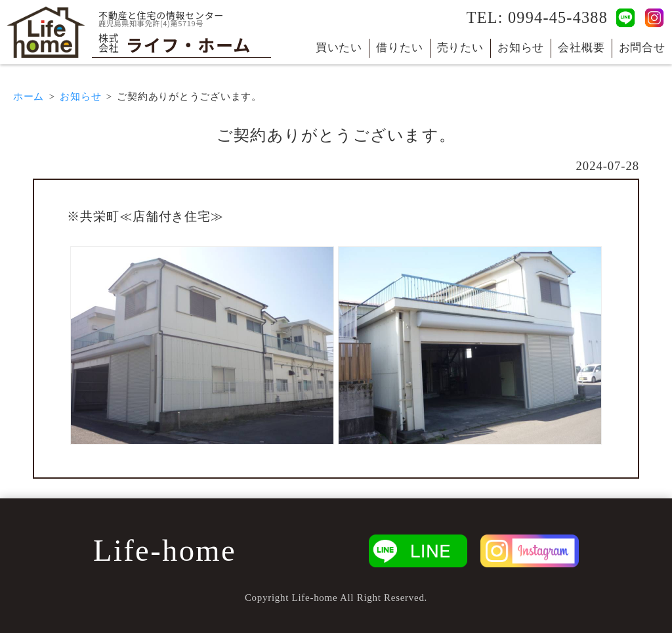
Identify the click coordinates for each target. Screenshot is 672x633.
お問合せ (642, 48)
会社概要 (581, 48)
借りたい (399, 48)
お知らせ (521, 48)
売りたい (460, 48)
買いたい (339, 48)
